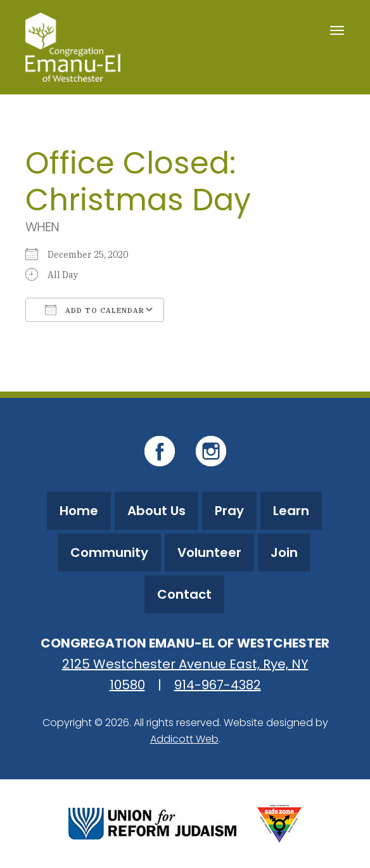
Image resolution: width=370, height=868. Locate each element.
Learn (291, 511)
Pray (229, 511)
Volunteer (209, 552)
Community (109, 552)
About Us (156, 511)
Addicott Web (184, 739)
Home (79, 511)
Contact (184, 594)
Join (284, 552)
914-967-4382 (218, 685)
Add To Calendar (95, 310)
